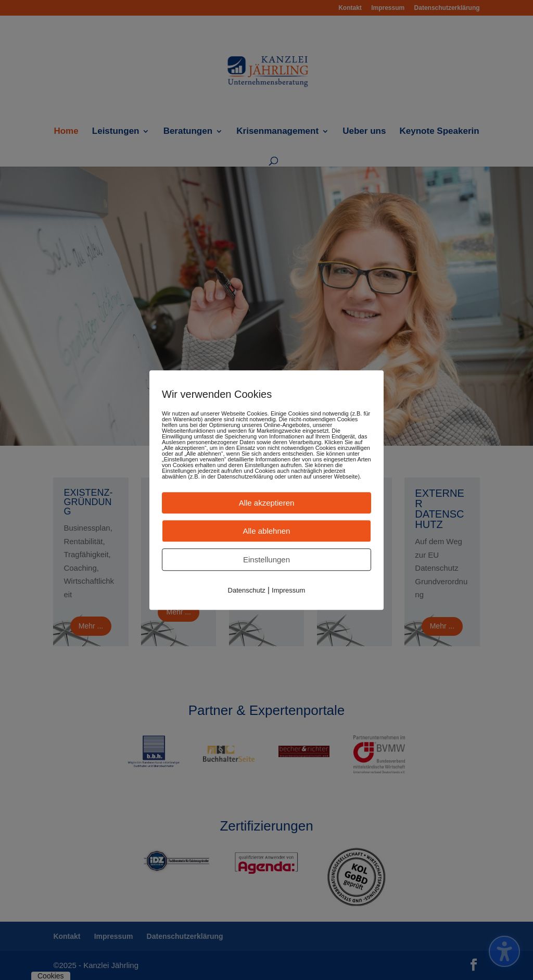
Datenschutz (247, 590)
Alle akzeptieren (267, 503)
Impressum (288, 590)
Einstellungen (266, 560)
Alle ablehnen (267, 531)
